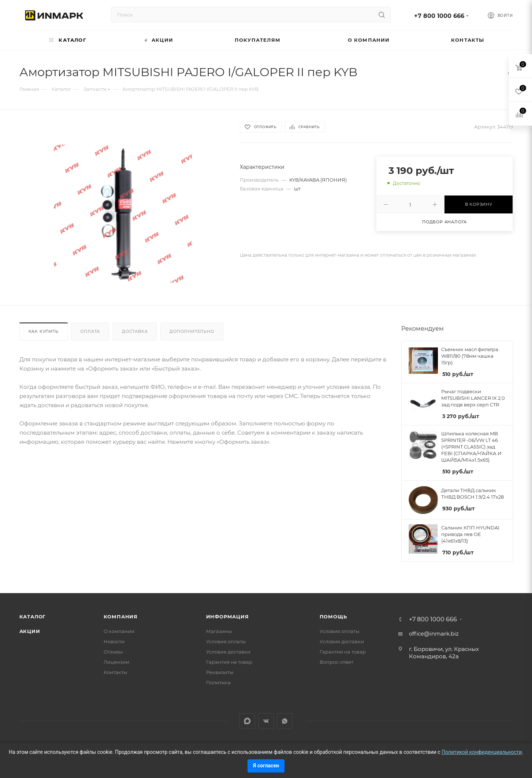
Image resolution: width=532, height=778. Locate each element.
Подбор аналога (444, 222)
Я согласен (266, 766)
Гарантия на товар (229, 662)
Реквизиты (220, 672)
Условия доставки (228, 652)
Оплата (90, 331)
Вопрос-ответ (336, 662)
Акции (30, 631)
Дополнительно (192, 331)
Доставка (135, 331)
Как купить (44, 331)
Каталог (33, 617)
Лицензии (116, 662)
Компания (121, 617)
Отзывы (113, 652)
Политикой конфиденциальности (482, 752)
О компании (119, 631)
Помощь (333, 617)
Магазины (219, 631)
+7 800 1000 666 (439, 16)
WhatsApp (285, 721)
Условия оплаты (226, 641)
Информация (228, 617)
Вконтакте (266, 721)
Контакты (115, 672)
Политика (218, 682)
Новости (114, 641)
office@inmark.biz (434, 634)
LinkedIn (247, 721)
